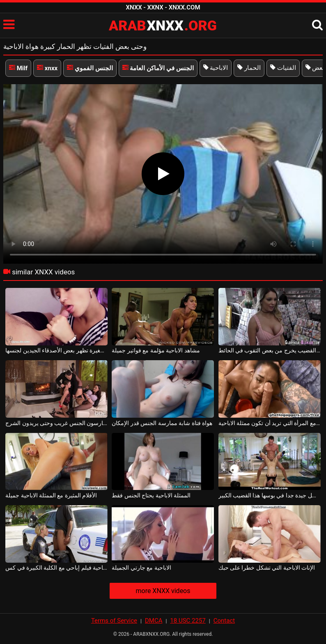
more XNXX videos (163, 591)
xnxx (47, 68)
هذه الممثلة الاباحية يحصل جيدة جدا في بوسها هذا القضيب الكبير (270, 495)
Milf (18, 68)
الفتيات (283, 68)
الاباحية (216, 68)
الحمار (249, 68)
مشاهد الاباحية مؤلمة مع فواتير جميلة (156, 350)
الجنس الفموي (90, 68)
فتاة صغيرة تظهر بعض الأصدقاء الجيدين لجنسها (56, 350)
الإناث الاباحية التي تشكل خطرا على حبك (267, 568)
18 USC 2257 (188, 621)
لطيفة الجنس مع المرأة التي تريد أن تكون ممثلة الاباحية (270, 423)
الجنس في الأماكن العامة (158, 68)
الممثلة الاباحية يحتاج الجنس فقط (151, 495)
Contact (224, 621)
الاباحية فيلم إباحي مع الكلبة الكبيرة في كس (56, 568)
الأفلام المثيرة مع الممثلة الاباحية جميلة (51, 495)
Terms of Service (114, 621)
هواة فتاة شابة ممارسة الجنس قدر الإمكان (162, 423)
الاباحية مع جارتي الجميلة (141, 568)
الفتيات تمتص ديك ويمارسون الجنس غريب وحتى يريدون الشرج (56, 423)
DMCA (154, 621)
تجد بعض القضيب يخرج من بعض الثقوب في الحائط (270, 350)
